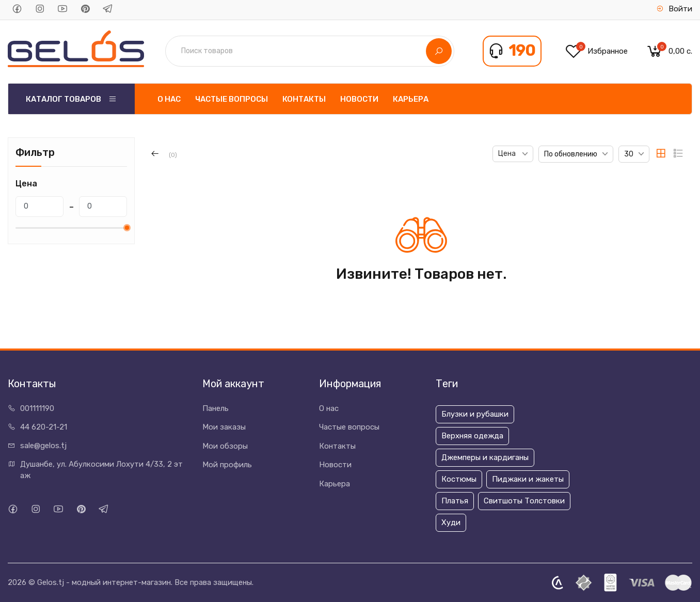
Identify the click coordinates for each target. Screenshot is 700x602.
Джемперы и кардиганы (485, 457)
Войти (674, 9)
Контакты (304, 99)
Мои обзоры (225, 446)
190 (522, 51)
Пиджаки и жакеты (528, 479)
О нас (169, 99)
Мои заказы (224, 427)
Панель (216, 408)
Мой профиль (227, 465)
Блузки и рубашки (475, 414)
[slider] (127, 228)
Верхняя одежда (472, 436)
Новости (359, 99)
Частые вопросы (232, 99)
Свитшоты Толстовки (524, 501)
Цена (508, 154)
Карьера (411, 99)
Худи (451, 522)
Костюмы (459, 479)
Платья (455, 501)
